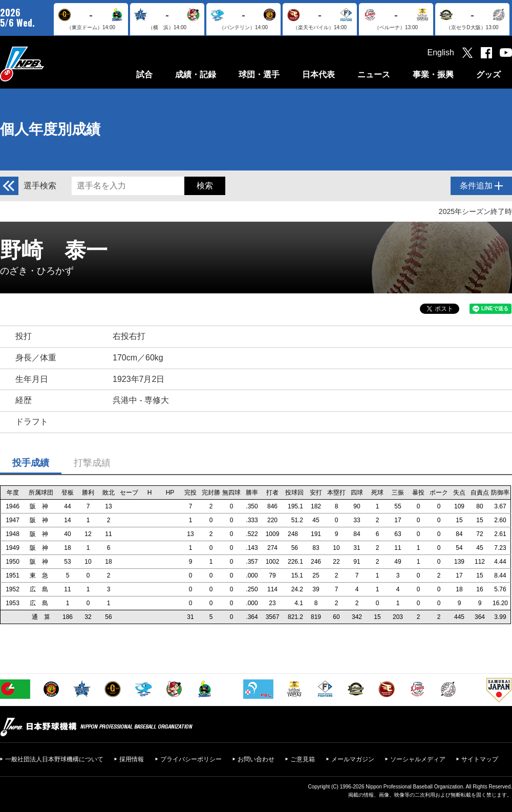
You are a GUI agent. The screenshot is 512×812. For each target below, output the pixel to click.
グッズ (488, 74)
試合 (144, 74)
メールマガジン (353, 759)
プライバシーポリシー (191, 759)
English (441, 52)
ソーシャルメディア (418, 759)
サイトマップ (480, 759)
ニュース (374, 74)
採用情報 (132, 759)
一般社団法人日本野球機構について (54, 759)
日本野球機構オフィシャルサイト (48, 64)
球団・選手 (259, 74)
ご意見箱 (303, 759)
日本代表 (318, 74)
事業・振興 (433, 74)
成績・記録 (196, 74)
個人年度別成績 (50, 129)
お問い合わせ (256, 759)
